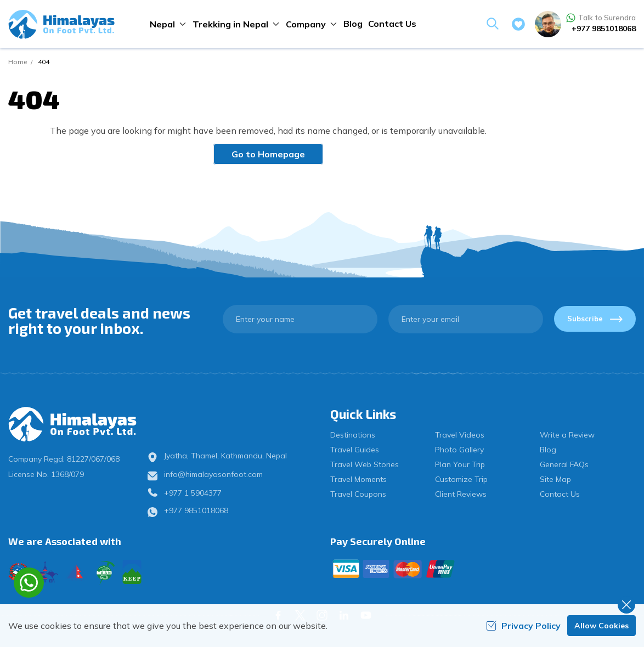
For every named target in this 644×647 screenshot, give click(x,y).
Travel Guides (355, 450)
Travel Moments (358, 479)
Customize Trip (461, 479)
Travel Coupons (358, 494)
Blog (353, 24)
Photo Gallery (459, 450)
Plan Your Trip (460, 464)
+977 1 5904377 (193, 493)
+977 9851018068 (604, 29)
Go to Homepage (268, 154)
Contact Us (392, 24)
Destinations (353, 435)
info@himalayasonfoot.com (213, 474)
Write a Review (567, 435)
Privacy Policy (523, 626)
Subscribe (595, 319)
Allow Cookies (601, 626)
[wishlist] (518, 24)
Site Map (555, 479)
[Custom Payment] (483, 569)
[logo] (81, 424)
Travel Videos (460, 435)
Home (18, 62)
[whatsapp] (29, 583)
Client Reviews (461, 494)
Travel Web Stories (365, 464)
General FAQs (564, 464)
